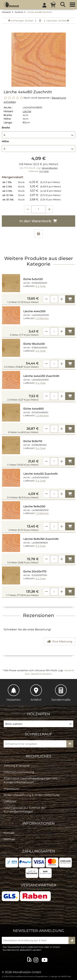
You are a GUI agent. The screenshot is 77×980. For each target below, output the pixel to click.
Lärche (27, 111)
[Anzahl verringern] (28, 209)
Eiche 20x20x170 (35, 571)
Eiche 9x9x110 (33, 441)
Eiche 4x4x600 (34, 409)
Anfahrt (36, 693)
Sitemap (9, 839)
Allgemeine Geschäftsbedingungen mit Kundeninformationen (30, 780)
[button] (38, 135)
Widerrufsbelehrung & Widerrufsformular (32, 795)
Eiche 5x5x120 (33, 279)
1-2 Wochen (42, 415)
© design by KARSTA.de (60, 976)
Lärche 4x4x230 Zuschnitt (41, 376)
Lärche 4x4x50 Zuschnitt (40, 474)
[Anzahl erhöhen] (49, 209)
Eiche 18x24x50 (34, 344)
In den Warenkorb (38, 221)
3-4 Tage (44, 171)
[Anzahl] (54, 299)
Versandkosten (50, 168)
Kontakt (9, 833)
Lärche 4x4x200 (34, 311)
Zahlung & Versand (16, 766)
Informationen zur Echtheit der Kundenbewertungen (25, 810)
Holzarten (14, 693)
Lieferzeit (10, 801)
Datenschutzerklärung (19, 772)
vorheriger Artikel (21, 21)
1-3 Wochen (42, 318)
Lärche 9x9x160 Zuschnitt (41, 539)
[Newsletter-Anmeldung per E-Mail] (36, 940)
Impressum (11, 789)
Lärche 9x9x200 (34, 506)
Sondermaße (61, 693)
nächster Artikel (58, 21)
